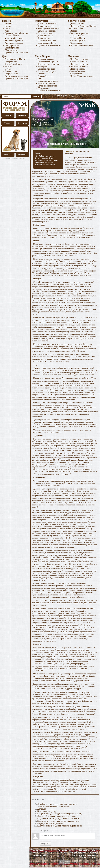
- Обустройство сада (45, 69)
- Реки (6, 31)
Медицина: (74, 56)
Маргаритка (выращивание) (50, 823)
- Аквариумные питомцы (48, 28)
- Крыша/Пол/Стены (13, 64)
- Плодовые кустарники (47, 62)
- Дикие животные (45, 36)
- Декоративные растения (48, 64)
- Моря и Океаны (11, 36)
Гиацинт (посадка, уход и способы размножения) (60, 814)
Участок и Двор (81, 151)
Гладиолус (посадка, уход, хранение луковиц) (58, 819)
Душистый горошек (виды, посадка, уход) (56, 816)
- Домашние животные (47, 24)
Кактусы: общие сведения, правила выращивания (60, 826)
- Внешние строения (78, 33)
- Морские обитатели (13, 38)
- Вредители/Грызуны (46, 71)
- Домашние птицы (45, 26)
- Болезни (41, 74)
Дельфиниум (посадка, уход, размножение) (57, 804)
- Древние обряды (77, 69)
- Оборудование (11, 50)
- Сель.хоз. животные (46, 31)
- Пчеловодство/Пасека (47, 40)
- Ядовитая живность (79, 66)
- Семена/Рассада (44, 76)
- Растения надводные (13, 43)
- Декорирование (11, 45)
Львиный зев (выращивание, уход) (53, 806)
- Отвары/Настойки (78, 62)
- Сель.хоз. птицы (44, 33)
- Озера (7, 28)
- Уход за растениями (46, 83)
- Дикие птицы (43, 38)
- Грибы (40, 79)
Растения (69, 154)
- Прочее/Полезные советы (16, 53)
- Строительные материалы (16, 76)
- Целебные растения (79, 59)
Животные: (41, 21)
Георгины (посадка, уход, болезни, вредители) (58, 821)
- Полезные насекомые (46, 86)
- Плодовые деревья (45, 59)
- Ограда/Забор (76, 28)
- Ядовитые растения (79, 64)
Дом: (5, 56)
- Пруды (7, 26)
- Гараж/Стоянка (77, 36)
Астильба (42, 809)
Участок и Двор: (77, 21)
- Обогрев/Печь (10, 62)
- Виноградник (43, 66)
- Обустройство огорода (47, 81)
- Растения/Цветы (77, 38)
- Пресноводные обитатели (16, 33)
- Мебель (7, 69)
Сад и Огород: (43, 56)
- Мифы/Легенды (77, 71)
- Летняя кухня (10, 71)
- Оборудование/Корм (46, 43)
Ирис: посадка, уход (46, 811)
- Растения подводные (13, 40)
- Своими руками (11, 48)
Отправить (45, 844)
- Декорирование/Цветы (14, 59)
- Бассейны (8, 24)
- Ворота (73, 31)
